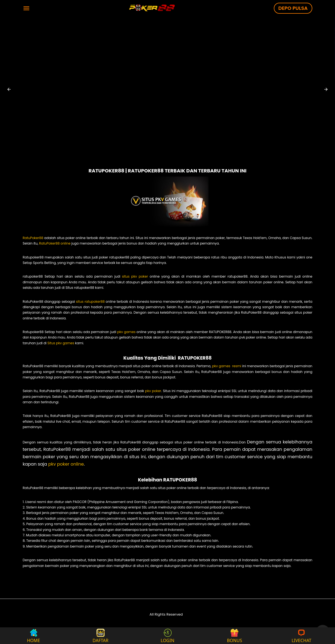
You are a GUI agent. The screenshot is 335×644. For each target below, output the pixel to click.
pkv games (126, 332)
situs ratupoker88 (90, 302)
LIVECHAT (301, 636)
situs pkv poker (135, 276)
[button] (9, 89)
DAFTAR (101, 636)
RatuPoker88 (33, 238)
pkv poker (153, 391)
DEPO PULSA (293, 8)
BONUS (234, 636)
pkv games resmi (227, 366)
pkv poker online (66, 464)
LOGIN (167, 636)
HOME (34, 636)
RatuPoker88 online (55, 243)
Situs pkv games (61, 343)
